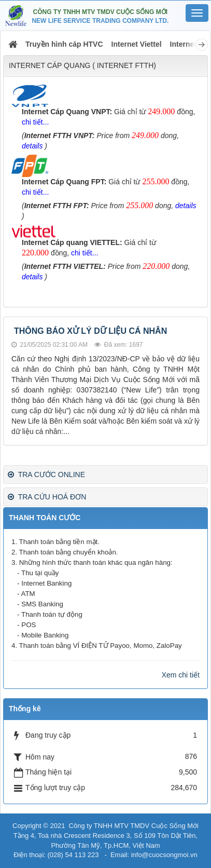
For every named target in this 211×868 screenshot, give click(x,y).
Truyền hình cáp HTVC (64, 44)
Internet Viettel (137, 44)
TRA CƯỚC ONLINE (46, 474)
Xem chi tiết (181, 675)
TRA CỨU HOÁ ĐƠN (47, 497)
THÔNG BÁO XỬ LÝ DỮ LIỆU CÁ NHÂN (90, 331)
